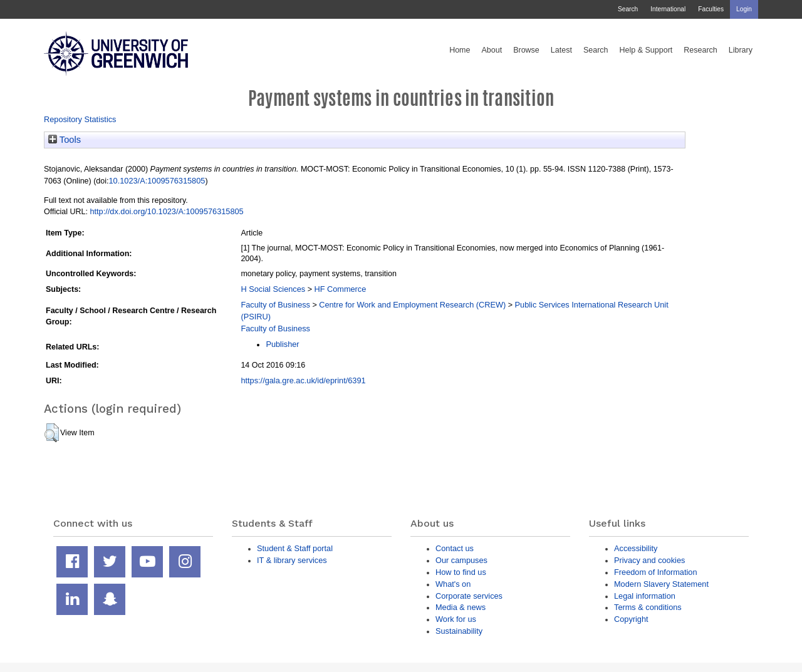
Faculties (711, 9)
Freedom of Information (656, 572)
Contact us (455, 548)
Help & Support (646, 50)
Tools (65, 140)
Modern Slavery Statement (661, 584)
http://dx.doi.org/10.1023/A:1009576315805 (166, 211)
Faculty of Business (275, 305)
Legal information (645, 596)
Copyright (631, 619)
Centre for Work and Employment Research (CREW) (412, 305)
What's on (453, 584)
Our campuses (461, 560)
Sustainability (459, 631)
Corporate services (469, 596)
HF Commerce (340, 289)
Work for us (456, 619)
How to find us (461, 572)
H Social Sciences (273, 289)
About (492, 50)
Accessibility (636, 548)
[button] (52, 433)
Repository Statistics (80, 119)
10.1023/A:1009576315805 (157, 181)
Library (741, 50)
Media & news (461, 607)
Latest (561, 50)
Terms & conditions (648, 607)
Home (460, 50)
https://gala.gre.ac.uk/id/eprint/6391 (303, 380)
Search (628, 9)
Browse (526, 50)
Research (700, 50)
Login (744, 9)
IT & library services (292, 560)
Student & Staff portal (295, 548)
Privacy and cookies (649, 560)
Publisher (282, 344)
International (668, 9)
